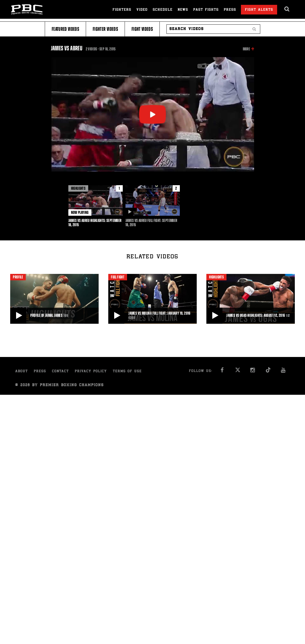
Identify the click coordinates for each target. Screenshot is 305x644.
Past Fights (206, 10)
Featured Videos (65, 29)
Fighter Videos (105, 29)
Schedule (163, 10)
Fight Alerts (259, 10)
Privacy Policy (91, 372)
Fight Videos (142, 29)
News (183, 10)
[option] (96, 206)
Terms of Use (127, 372)
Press (230, 10)
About (22, 372)
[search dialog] (287, 9)
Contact (60, 372)
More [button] (246, 49)
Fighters (122, 10)
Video (142, 10)
